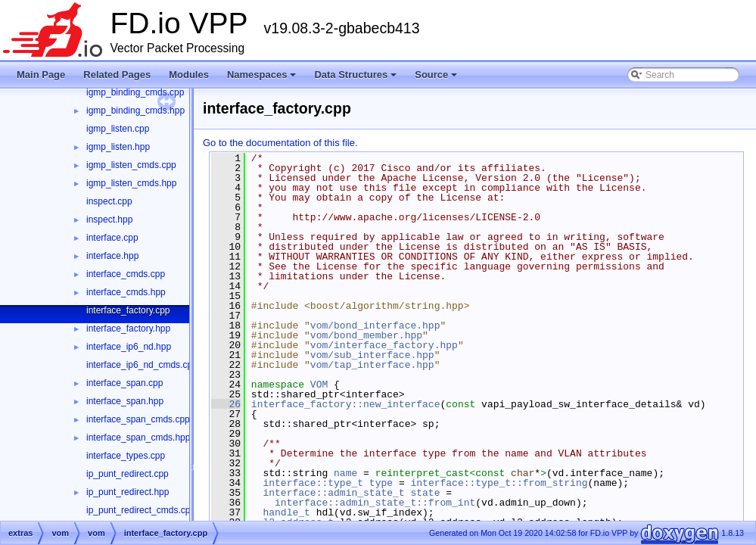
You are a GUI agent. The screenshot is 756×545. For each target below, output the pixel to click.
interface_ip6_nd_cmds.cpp (142, 365)
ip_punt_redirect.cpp (128, 474)
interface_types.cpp (126, 456)
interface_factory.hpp (128, 329)
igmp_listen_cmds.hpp (131, 183)
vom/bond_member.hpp (366, 335)
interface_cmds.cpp (126, 274)
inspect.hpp (109, 220)
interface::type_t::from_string (499, 483)
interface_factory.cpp (128, 310)
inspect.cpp (109, 201)
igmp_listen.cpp (118, 129)
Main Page (41, 75)
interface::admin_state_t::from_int (375, 503)
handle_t (286, 512)
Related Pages (117, 75)
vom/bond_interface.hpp (375, 325)
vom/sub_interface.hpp (372, 355)
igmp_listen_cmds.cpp (131, 165)
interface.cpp (112, 238)
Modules (189, 75)
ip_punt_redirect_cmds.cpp (141, 510)
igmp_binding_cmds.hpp (135, 111)
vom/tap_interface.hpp (372, 365)
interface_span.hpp (125, 401)
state (425, 493)
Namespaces (263, 79)
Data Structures (356, 79)
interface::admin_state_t (333, 493)
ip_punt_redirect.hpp (128, 492)
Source (437, 79)
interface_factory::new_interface (346, 404)
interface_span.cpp (124, 383)
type (381, 483)
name (345, 473)
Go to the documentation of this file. (280, 143)
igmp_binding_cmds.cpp (135, 92)
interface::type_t (313, 483)
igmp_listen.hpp (118, 147)
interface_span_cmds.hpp (138, 438)
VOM (319, 385)
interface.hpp (112, 256)
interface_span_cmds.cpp (138, 419)
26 (226, 404)
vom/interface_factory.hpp (384, 345)
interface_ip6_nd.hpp (129, 347)
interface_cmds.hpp (126, 292)
